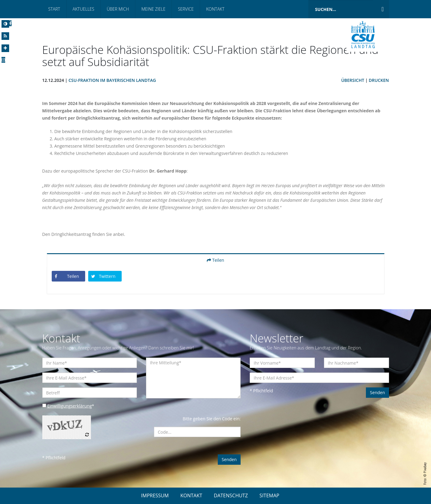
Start (54, 9)
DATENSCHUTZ (231, 495)
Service (186, 9)
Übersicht (353, 80)
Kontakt (215, 9)
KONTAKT (191, 495)
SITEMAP (269, 495)
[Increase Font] (5, 48)
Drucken (379, 80)
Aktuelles (83, 9)
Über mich (118, 9)
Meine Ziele (153, 9)
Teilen (215, 260)
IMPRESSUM (155, 495)
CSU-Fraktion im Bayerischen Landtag (112, 80)
